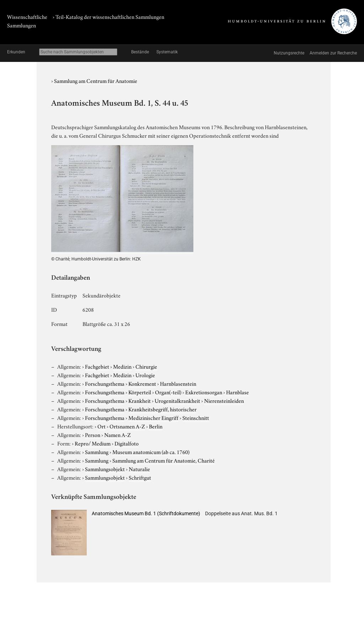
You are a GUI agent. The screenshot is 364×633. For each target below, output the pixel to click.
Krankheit (140, 400)
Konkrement (142, 383)
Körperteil (140, 392)
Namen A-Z (117, 434)
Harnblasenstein (178, 383)
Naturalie (139, 469)
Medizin (122, 366)
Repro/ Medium (93, 443)
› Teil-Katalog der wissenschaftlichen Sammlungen (108, 16)
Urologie (145, 375)
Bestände (140, 52)
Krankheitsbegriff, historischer (162, 409)
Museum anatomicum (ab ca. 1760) (151, 452)
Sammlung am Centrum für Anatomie (96, 80)
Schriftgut (140, 477)
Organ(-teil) (168, 392)
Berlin (156, 426)
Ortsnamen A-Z (127, 426)
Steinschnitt (196, 417)
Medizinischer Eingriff (153, 417)
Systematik (167, 52)
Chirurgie (146, 366)
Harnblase (237, 392)
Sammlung (97, 452)
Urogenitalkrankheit (177, 400)
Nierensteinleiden (224, 400)
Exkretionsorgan (204, 392)
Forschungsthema (105, 383)
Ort (101, 426)
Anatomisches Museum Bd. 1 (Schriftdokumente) (146, 513)
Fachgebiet (97, 366)
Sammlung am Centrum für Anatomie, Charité (164, 460)
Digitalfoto (127, 443)
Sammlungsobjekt (105, 469)
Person (93, 434)
